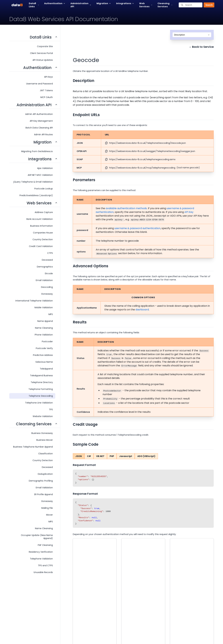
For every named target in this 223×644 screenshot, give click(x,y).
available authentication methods (126, 208)
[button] (208, 5)
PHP (112, 456)
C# (89, 456)
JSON (79, 456)
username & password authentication (137, 228)
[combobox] (192, 35)
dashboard (142, 310)
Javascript (126, 456)
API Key (189, 212)
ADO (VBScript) (146, 456)
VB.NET (100, 456)
